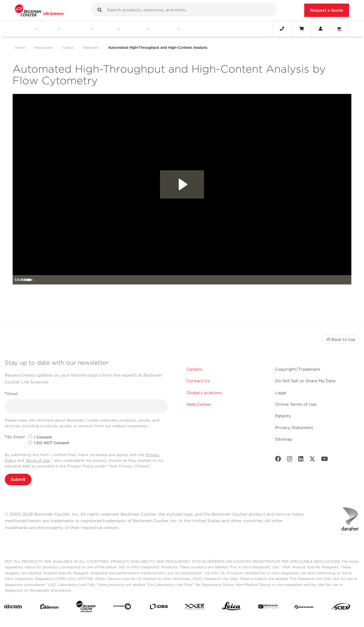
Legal (281, 393)
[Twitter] (312, 460)
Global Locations (204, 393)
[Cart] (301, 29)
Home (20, 47)
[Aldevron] (49, 608)
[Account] (321, 29)
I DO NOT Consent (51, 443)
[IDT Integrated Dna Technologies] (195, 608)
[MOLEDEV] (268, 608)
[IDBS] (159, 608)
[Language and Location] (340, 29)
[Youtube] (325, 460)
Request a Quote (327, 10)
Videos (68, 47)
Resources (43, 47)
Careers (194, 369)
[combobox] (184, 10)
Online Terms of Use (296, 404)
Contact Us (198, 381)
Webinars (91, 47)
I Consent (43, 437)
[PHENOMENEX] (304, 608)
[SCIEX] (341, 608)
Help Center (199, 404)
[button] (100, 10)
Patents (283, 416)
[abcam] (13, 608)
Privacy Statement (294, 428)
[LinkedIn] (301, 460)
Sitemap (284, 439)
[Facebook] (278, 460)
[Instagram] (290, 460)
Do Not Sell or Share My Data (305, 381)
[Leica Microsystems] (231, 608)
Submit (18, 479)
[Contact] (282, 29)
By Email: (15, 437)
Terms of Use (38, 460)
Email (11, 394)
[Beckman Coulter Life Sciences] (86, 608)
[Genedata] (122, 608)
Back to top (340, 339)
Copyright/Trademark (298, 369)
